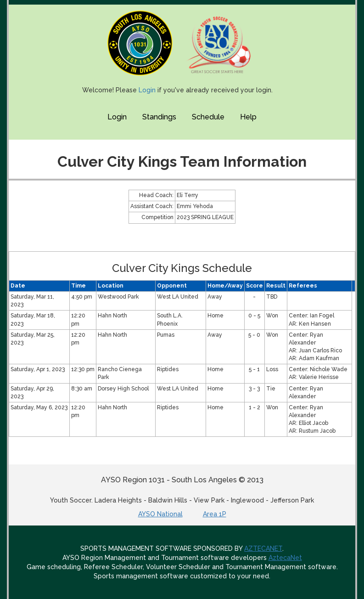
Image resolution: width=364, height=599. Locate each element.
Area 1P (215, 514)
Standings (159, 117)
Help (248, 117)
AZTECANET (263, 548)
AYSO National (160, 514)
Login (147, 90)
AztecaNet (285, 558)
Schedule (208, 117)
